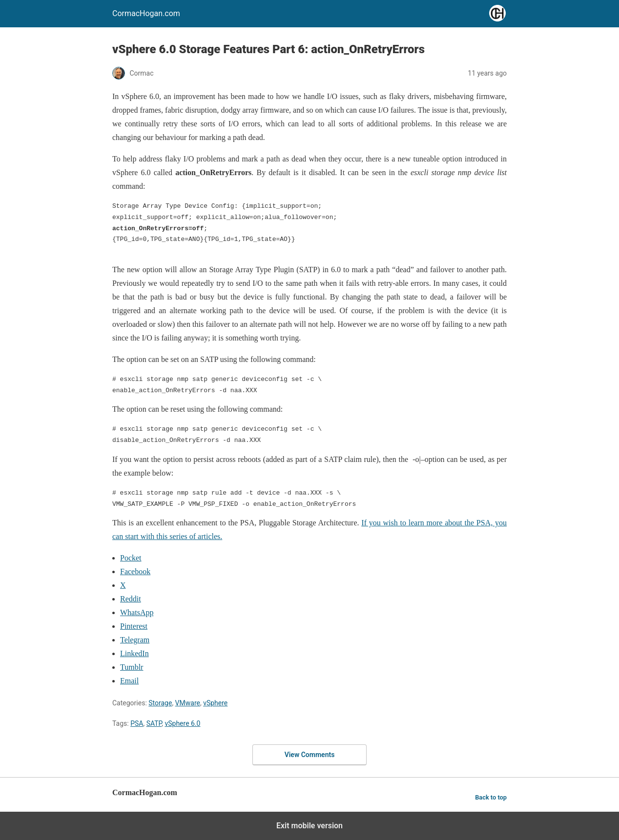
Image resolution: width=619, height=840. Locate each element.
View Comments (310, 755)
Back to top (491, 797)
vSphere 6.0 (182, 723)
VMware (188, 703)
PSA (137, 723)
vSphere (215, 703)
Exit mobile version (309, 826)
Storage (160, 703)
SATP (154, 723)
